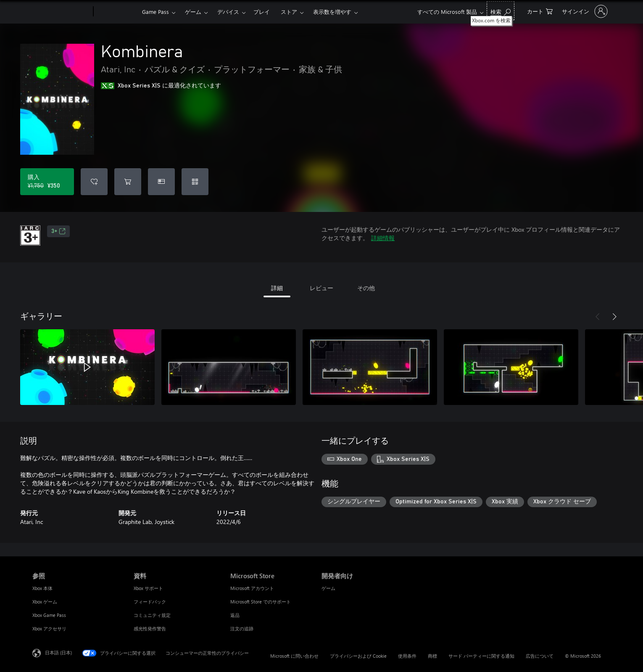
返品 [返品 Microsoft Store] (235, 615)
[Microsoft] (61, 12)
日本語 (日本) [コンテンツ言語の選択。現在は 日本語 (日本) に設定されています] (58, 652)
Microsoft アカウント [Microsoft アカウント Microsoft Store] (252, 588)
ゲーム (193, 12)
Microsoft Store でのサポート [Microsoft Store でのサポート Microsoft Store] (261, 602)
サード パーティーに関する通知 (481, 656)
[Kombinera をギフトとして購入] (161, 182)
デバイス (228, 12)
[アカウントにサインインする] (584, 11)
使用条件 (407, 656)
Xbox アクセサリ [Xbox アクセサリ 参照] (49, 628)
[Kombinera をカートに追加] (128, 182)
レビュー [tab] (321, 288)
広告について (540, 656)
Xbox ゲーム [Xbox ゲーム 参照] (45, 602)
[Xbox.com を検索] (501, 11)
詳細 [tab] (277, 288)
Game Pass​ (155, 12)
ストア (289, 12)
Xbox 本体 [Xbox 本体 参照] (42, 588)
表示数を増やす (332, 12)
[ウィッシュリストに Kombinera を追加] (94, 182)
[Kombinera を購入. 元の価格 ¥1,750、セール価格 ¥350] (47, 182)
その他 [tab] (366, 288)
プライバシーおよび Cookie (358, 656)
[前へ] (598, 317)
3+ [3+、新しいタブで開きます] (58, 231)
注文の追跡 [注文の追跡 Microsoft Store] (242, 628)
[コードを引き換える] (195, 182)
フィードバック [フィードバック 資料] (150, 602)
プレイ (262, 12)
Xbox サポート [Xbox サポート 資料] (148, 588)
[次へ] (614, 317)
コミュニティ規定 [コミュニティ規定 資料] (152, 615)
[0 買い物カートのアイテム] (540, 11)
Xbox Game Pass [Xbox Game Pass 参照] (49, 615)
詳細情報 (383, 238)
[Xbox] (117, 12)
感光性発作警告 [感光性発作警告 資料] (150, 628)
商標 (432, 656)
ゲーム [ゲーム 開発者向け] (328, 588)
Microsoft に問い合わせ (294, 656)
